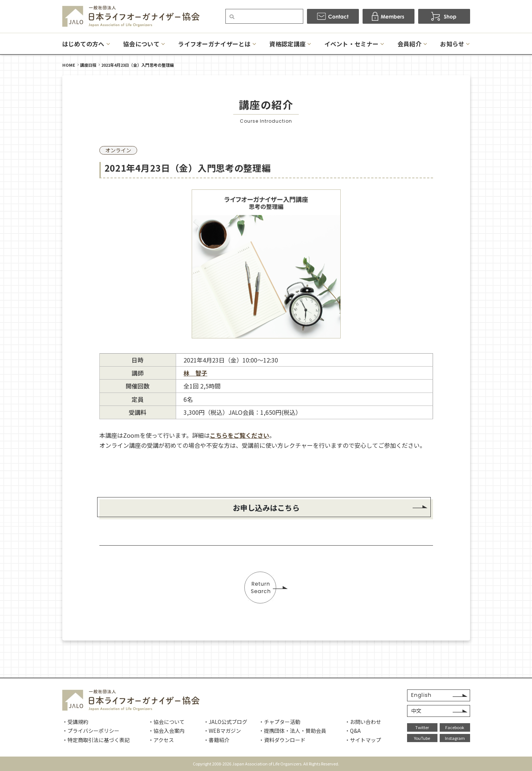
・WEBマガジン (222, 731)
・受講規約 (75, 722)
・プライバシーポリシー (91, 731)
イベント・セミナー (352, 44)
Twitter (422, 727)
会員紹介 (409, 44)
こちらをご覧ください (239, 435)
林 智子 (195, 373)
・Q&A (353, 731)
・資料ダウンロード (282, 740)
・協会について (166, 722)
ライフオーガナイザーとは (214, 44)
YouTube (422, 738)
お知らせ (452, 44)
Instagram (455, 738)
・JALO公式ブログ (225, 722)
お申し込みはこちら (266, 508)
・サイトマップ (363, 740)
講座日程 (88, 65)
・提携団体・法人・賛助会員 (293, 731)
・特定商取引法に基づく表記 (96, 740)
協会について (141, 44)
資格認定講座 (287, 44)
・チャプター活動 (280, 722)
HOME (69, 65)
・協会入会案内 (166, 731)
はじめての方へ (83, 44)
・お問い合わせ (363, 722)
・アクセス (161, 740)
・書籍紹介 (217, 740)
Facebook (455, 727)
